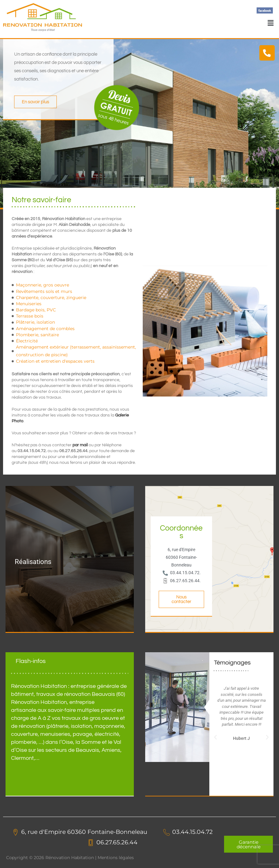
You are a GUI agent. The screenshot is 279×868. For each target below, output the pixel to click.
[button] (271, 23)
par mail (80, 445)
